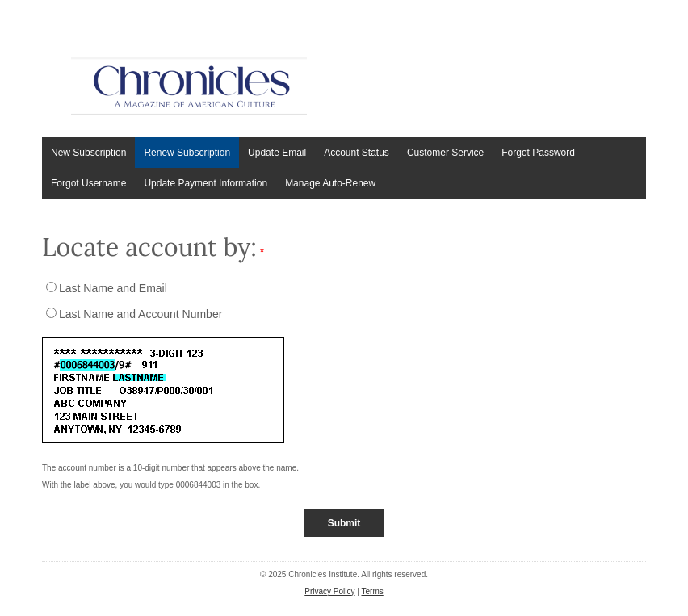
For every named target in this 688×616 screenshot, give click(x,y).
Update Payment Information (206, 183)
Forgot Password (538, 153)
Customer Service (445, 153)
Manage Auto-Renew (330, 183)
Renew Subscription (187, 153)
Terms (373, 591)
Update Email (277, 153)
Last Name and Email (113, 288)
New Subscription (88, 153)
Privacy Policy (329, 591)
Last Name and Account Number (141, 314)
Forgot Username (88, 183)
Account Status (357, 153)
